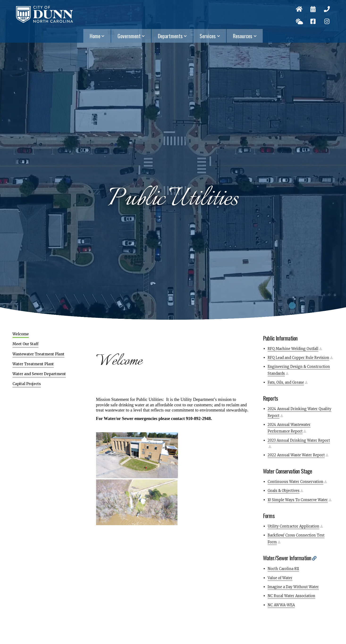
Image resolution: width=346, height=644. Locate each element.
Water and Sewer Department (39, 374)
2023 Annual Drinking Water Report (299, 440)
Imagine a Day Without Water (293, 587)
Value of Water (280, 578)
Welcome (21, 334)
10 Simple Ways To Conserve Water (298, 500)
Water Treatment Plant (33, 364)
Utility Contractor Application (293, 526)
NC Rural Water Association (291, 596)
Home (97, 36)
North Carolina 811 (283, 569)
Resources (245, 36)
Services (210, 36)
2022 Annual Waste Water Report (296, 455)
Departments (173, 36)
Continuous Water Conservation (295, 482)
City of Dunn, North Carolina (44, 14)
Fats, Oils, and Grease (286, 382)
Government (131, 36)
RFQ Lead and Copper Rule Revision (298, 358)
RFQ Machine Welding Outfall (293, 349)
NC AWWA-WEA (281, 605)
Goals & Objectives (284, 491)
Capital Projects (27, 384)
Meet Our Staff (25, 344)
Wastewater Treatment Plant (38, 354)
